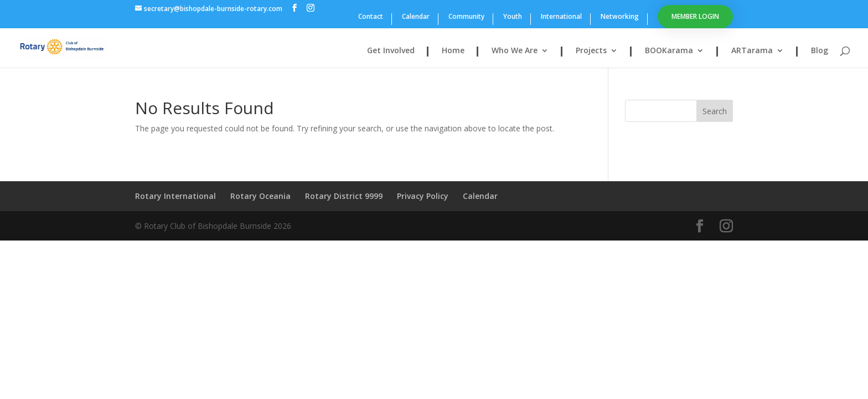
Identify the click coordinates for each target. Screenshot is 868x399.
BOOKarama (669, 51)
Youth (513, 17)
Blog (820, 51)
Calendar (416, 17)
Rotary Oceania (260, 196)
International (561, 17)
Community (466, 17)
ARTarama (752, 51)
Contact (371, 17)
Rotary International (175, 196)
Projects (591, 51)
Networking (620, 17)
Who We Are (515, 51)
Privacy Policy (423, 196)
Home (453, 51)
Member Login (695, 16)
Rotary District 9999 (344, 196)
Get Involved (391, 51)
